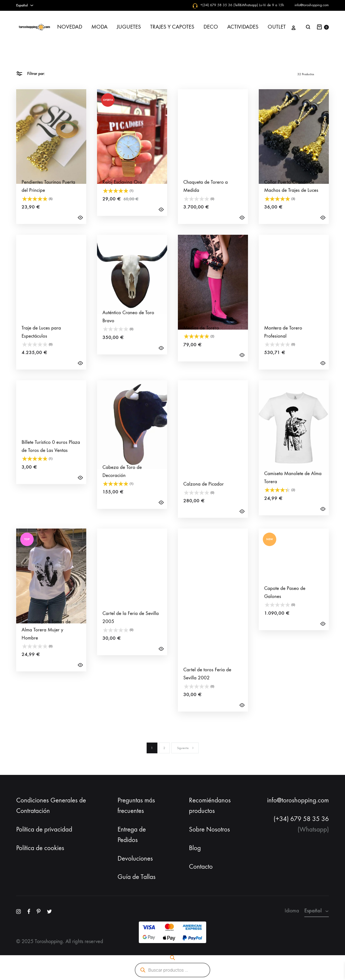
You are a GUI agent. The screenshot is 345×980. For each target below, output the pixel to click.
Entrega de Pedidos (132, 835)
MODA (99, 27)
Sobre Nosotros (209, 829)
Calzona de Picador (203, 493)
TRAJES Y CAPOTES (172, 27)
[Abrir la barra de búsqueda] (172, 958)
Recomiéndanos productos (210, 805)
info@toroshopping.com (312, 5)
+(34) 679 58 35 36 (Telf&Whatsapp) (229, 5)
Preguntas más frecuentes (136, 805)
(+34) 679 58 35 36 (301, 819)
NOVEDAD (70, 27)
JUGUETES (129, 27)
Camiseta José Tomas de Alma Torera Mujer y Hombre (46, 639)
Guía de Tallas (137, 877)
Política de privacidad (44, 829)
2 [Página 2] (164, 748)
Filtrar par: (31, 73)
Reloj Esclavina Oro (122, 191)
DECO (211, 27)
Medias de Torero (201, 337)
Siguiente (186, 748)
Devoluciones (135, 858)
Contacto (201, 867)
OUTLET (277, 27)
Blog (195, 848)
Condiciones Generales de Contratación (51, 805)
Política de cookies (40, 848)
